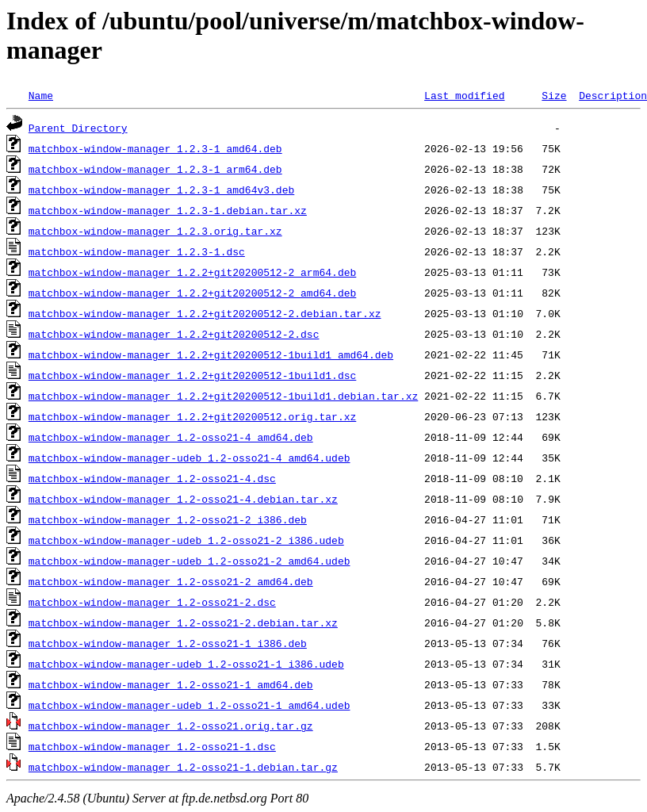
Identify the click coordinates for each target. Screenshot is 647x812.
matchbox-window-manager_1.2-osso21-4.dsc (152, 478)
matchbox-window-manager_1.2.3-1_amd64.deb (155, 148)
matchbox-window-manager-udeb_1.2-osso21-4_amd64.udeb (190, 458)
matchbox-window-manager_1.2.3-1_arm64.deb (155, 169)
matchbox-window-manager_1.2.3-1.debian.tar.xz (168, 210)
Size (554, 95)
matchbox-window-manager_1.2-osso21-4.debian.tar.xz (183, 499)
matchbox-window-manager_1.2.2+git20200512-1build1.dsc (192, 375)
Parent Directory (78, 128)
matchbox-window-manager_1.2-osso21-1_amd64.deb (171, 684)
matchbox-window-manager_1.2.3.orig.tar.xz (155, 231)
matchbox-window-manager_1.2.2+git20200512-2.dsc (174, 334)
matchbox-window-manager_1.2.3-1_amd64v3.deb (161, 190)
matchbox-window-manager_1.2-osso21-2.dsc (152, 602)
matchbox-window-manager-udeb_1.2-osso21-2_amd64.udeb (190, 561)
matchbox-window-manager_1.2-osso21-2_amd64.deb (171, 581)
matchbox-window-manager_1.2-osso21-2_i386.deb (168, 519)
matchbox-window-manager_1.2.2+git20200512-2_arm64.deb (192, 272)
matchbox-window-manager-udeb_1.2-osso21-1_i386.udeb (186, 664)
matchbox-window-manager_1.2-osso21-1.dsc (152, 746)
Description (613, 95)
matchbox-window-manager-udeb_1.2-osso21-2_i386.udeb (186, 540)
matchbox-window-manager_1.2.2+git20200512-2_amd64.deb (192, 293)
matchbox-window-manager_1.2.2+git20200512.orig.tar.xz (192, 416)
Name (41, 95)
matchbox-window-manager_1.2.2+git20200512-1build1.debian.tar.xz (223, 396)
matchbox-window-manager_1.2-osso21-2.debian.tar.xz (183, 622)
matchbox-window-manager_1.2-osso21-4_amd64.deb (171, 437)
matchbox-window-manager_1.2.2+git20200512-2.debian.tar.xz (205, 313)
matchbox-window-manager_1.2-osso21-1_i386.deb (168, 643)
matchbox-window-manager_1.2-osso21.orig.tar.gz (171, 726)
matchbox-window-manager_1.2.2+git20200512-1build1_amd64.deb (211, 354)
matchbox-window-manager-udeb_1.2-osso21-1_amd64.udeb (190, 705)
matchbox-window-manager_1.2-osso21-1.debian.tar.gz (183, 767)
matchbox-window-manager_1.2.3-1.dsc (137, 251)
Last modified (464, 95)
